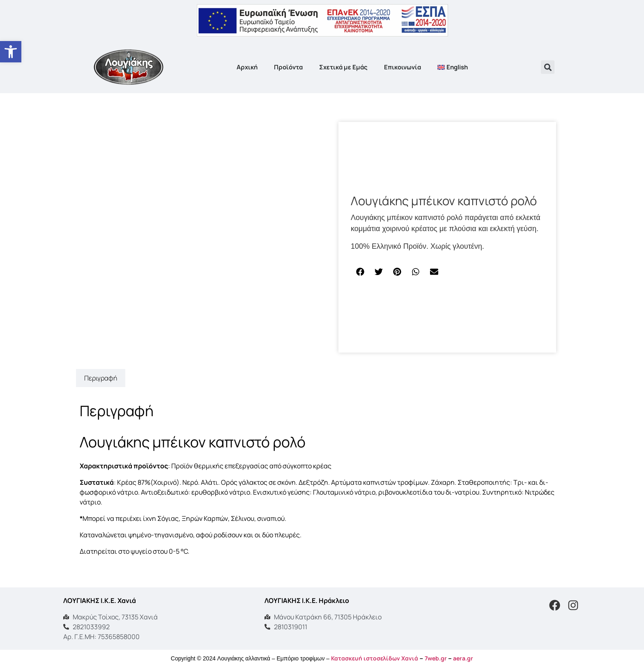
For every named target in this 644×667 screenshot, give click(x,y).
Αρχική (247, 67)
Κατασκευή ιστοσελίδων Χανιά (375, 658)
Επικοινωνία (402, 67)
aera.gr (463, 658)
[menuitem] (453, 67)
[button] (548, 67)
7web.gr (436, 658)
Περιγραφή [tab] (101, 378)
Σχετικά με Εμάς (343, 67)
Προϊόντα (288, 67)
